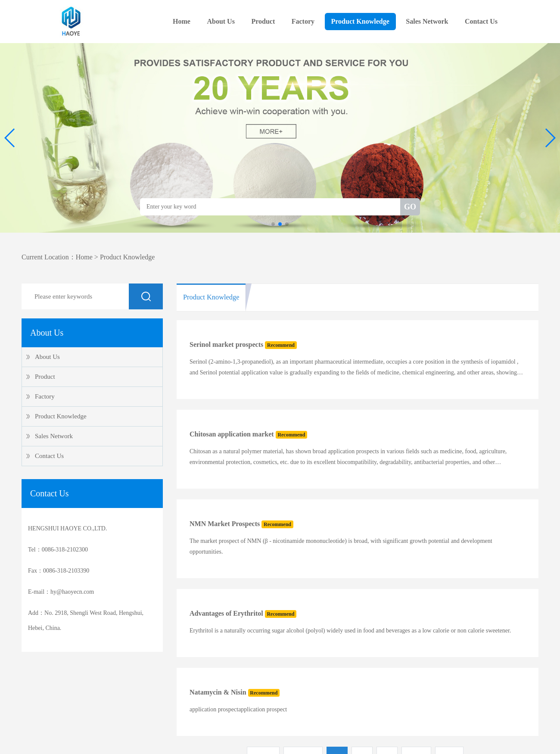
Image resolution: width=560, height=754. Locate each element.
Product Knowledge (360, 21)
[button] (10, 138)
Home (182, 21)
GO (410, 207)
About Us (221, 21)
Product (263, 21)
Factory (303, 21)
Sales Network (427, 21)
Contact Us (481, 21)
